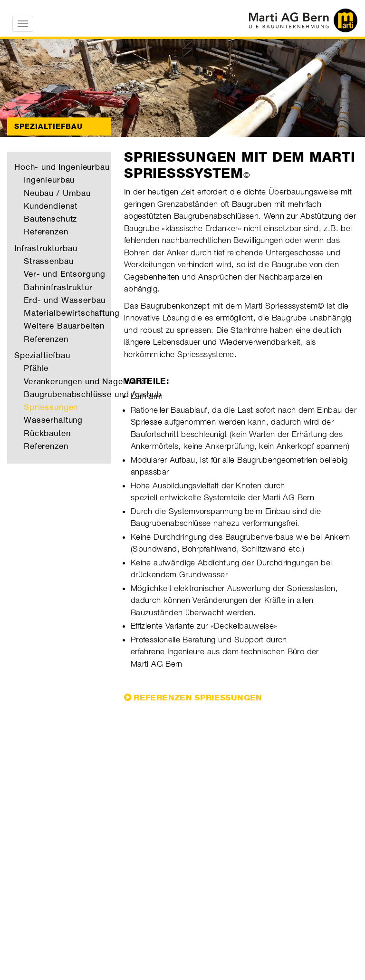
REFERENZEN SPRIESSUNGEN (198, 698)
